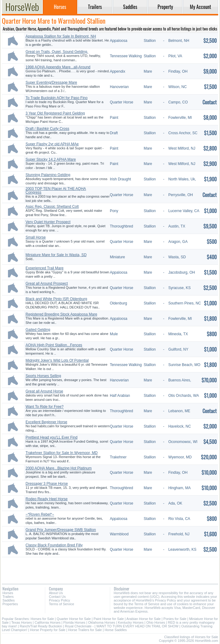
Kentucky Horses (131, 622)
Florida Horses (74, 622)
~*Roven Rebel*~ (40, 514)
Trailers (8, 597)
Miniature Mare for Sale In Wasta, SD (56, 255)
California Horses (47, 622)
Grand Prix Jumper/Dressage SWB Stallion (61, 530)
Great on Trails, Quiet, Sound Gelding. (57, 52)
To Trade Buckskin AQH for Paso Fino (56, 98)
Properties (10, 604)
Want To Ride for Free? (44, 407)
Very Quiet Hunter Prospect (48, 222)
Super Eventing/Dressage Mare (51, 83)
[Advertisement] (110, 568)
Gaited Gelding (38, 330)
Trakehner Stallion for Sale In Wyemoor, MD (62, 453)
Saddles (9, 600)
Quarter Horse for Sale (74, 619)
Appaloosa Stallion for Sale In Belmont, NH (61, 36)
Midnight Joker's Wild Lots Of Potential (57, 360)
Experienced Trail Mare (44, 268)
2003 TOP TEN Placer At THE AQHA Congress (56, 191)
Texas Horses (22, 622)
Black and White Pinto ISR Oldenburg (56, 299)
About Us (56, 593)
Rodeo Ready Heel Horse (47, 499)
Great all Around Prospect (47, 284)
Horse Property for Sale (48, 630)
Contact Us (57, 597)
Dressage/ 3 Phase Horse (47, 484)
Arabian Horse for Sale (144, 619)
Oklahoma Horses (102, 622)
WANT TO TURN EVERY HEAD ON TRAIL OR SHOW (137, 626)
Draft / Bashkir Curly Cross (47, 129)
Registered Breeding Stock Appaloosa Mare (61, 314)
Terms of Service (62, 604)
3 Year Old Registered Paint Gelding (55, 113)
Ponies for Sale (175, 619)
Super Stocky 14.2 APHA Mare (51, 159)
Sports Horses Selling (43, 376)
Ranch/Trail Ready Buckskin (41, 626)
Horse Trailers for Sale (85, 630)
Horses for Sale (42, 619)
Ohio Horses (156, 622)
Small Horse (36, 237)
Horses (8, 593)
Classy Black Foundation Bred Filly (54, 545)
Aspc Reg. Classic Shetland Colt (52, 207)
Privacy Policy (59, 600)
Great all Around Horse (44, 391)
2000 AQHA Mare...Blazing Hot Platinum (59, 468)
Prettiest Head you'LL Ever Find (52, 437)
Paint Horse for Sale (109, 619)
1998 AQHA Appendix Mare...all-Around (58, 67)
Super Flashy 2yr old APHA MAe (52, 144)
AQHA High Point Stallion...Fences (54, 345)
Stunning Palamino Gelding (48, 175)
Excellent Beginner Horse (46, 422)
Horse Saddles (116, 630)
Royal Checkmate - (79, 626)
